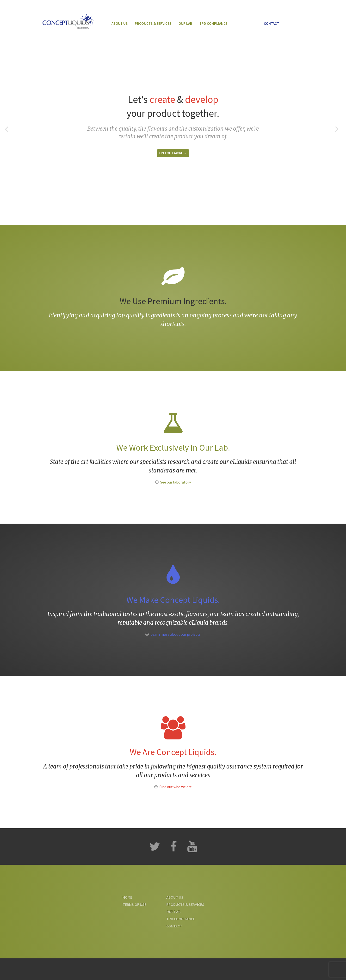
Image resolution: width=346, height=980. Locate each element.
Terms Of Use (134, 904)
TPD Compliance (213, 23)
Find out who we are (176, 787)
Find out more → (173, 153)
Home (127, 897)
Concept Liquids (68, 22)
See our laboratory (176, 482)
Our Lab (185, 23)
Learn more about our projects (176, 634)
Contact (271, 23)
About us (120, 23)
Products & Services (153, 23)
